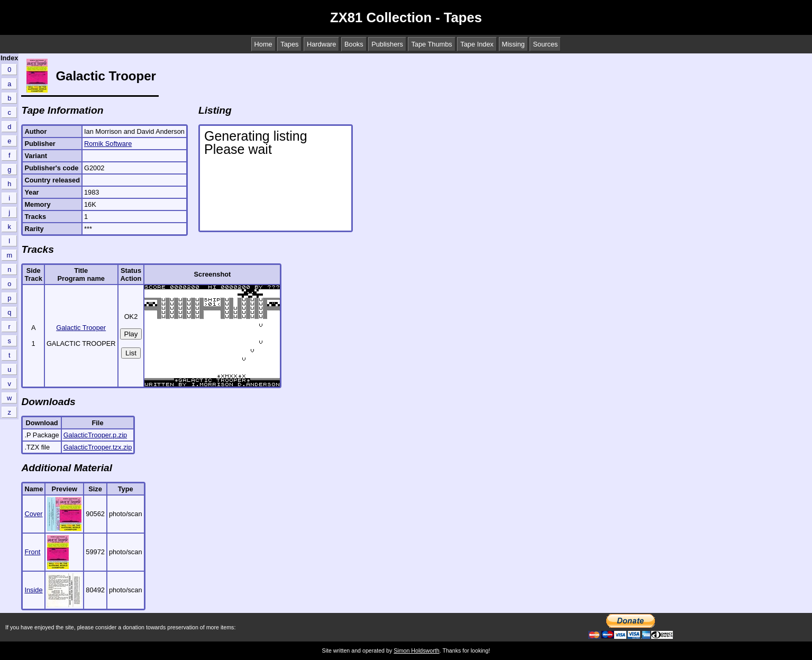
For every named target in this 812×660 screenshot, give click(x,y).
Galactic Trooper (81, 328)
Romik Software (108, 144)
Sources (545, 44)
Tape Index (477, 44)
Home (263, 44)
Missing (513, 44)
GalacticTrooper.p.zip (95, 435)
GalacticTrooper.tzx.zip (98, 447)
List (131, 353)
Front (32, 552)
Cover (33, 514)
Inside (33, 590)
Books (354, 44)
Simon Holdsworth (416, 650)
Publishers (387, 44)
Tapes (289, 44)
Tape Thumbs (431, 44)
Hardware (321, 44)
